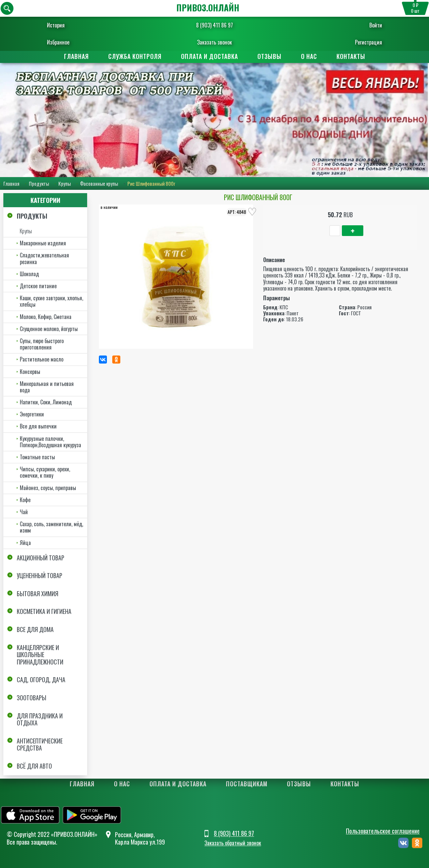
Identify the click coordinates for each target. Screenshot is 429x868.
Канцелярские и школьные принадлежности (40, 655)
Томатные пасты (37, 457)
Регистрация (364, 42)
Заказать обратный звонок (233, 843)
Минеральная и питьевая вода (47, 387)
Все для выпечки (38, 426)
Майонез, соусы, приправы (48, 488)
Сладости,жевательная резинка (44, 258)
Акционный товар (41, 558)
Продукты (39, 184)
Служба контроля (135, 56)
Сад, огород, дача (41, 680)
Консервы (30, 372)
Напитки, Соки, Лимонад (46, 402)
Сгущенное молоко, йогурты (49, 329)
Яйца (25, 543)
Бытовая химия (38, 594)
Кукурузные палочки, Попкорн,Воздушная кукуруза (50, 442)
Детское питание (38, 286)
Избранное (62, 42)
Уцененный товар (40, 575)
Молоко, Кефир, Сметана (46, 317)
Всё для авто (34, 766)
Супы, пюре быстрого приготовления (42, 344)
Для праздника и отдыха (40, 719)
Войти (372, 25)
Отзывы (269, 56)
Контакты (351, 56)
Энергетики (32, 414)
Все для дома (35, 629)
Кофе (25, 500)
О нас (309, 56)
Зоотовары (32, 698)
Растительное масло (42, 359)
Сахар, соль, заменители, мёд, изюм (51, 527)
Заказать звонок (214, 42)
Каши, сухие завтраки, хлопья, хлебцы (51, 301)
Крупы (65, 184)
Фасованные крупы (99, 184)
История (60, 25)
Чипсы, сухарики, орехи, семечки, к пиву (45, 472)
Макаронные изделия (43, 243)
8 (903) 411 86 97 (214, 25)
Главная (76, 56)
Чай (24, 512)
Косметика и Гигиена (44, 612)
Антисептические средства (40, 744)
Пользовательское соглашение (383, 831)
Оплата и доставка (209, 56)
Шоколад (29, 274)
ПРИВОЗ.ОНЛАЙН (208, 8)
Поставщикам (247, 784)
